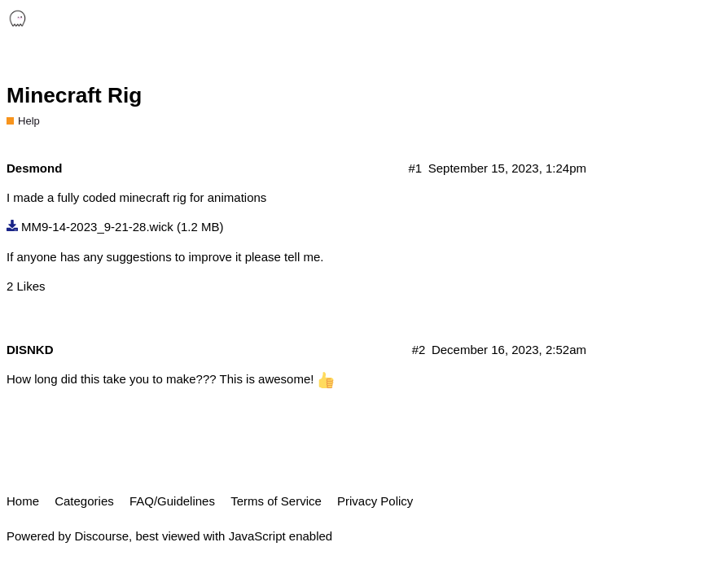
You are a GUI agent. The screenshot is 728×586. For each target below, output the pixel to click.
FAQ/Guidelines (172, 501)
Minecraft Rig (74, 95)
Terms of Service (276, 501)
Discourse (101, 536)
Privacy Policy (375, 501)
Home (23, 501)
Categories (84, 501)
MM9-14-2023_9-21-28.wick (97, 227)
